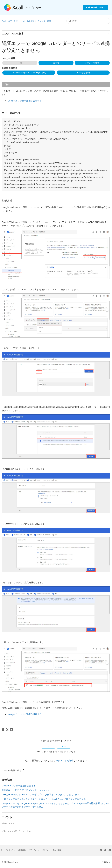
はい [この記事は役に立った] (48, 746)
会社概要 (57, 850)
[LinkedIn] (12, 730)
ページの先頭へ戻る (13, 770)
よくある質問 (29, 21)
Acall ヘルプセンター (11, 21)
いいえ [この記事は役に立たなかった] (64, 746)
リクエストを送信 (65, 760)
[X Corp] (7, 730)
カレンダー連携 (44, 21)
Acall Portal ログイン (95, 7)
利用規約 (22, 850)
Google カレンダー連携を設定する (25, 101)
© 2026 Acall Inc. (10, 862)
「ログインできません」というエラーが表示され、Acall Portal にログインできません (44, 799)
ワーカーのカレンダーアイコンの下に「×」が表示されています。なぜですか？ (41, 795)
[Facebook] (3, 730)
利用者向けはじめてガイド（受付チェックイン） (26, 790)
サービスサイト (8, 850)
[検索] (88, 21)
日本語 (106, 862)
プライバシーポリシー (39, 850)
